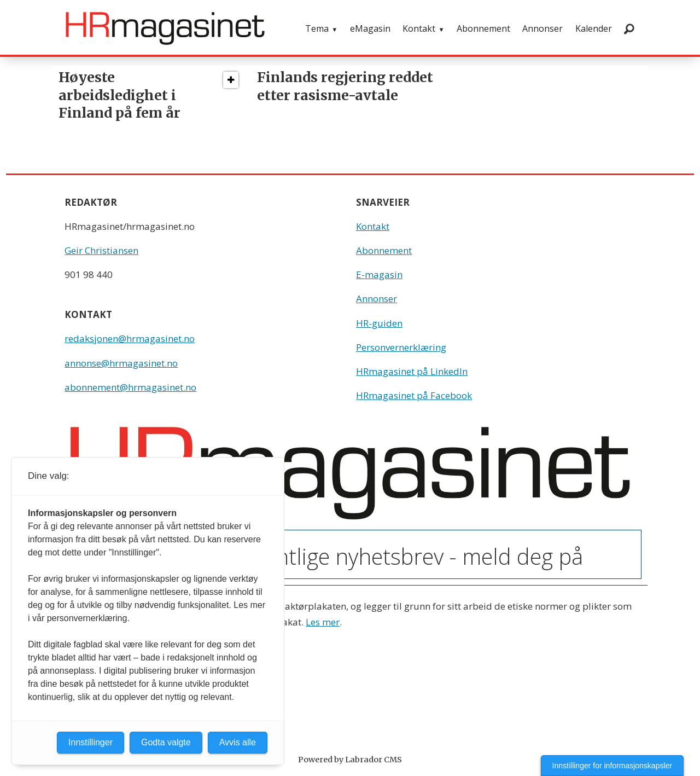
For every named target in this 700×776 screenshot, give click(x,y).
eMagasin (370, 28)
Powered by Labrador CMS (350, 760)
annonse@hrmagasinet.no (121, 363)
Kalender (594, 28)
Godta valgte (166, 742)
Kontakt (419, 28)
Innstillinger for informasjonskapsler (612, 766)
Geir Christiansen (101, 250)
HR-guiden (379, 323)
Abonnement (483, 28)
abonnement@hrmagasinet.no (130, 387)
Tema (317, 28)
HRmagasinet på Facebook (414, 395)
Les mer (323, 622)
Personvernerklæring (401, 347)
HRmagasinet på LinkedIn (412, 371)
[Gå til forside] (165, 28)
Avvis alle (238, 742)
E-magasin (379, 274)
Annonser (542, 28)
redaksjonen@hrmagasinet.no (130, 338)
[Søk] (629, 28)
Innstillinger (91, 742)
